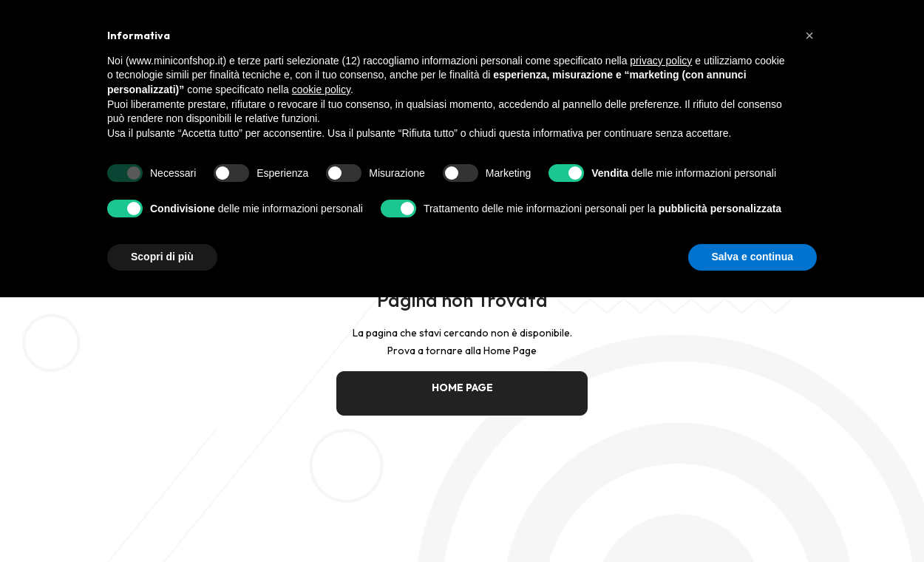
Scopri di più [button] (162, 257)
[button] (809, 35)
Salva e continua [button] (753, 257)
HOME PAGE (462, 387)
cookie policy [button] (321, 89)
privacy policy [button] (661, 61)
